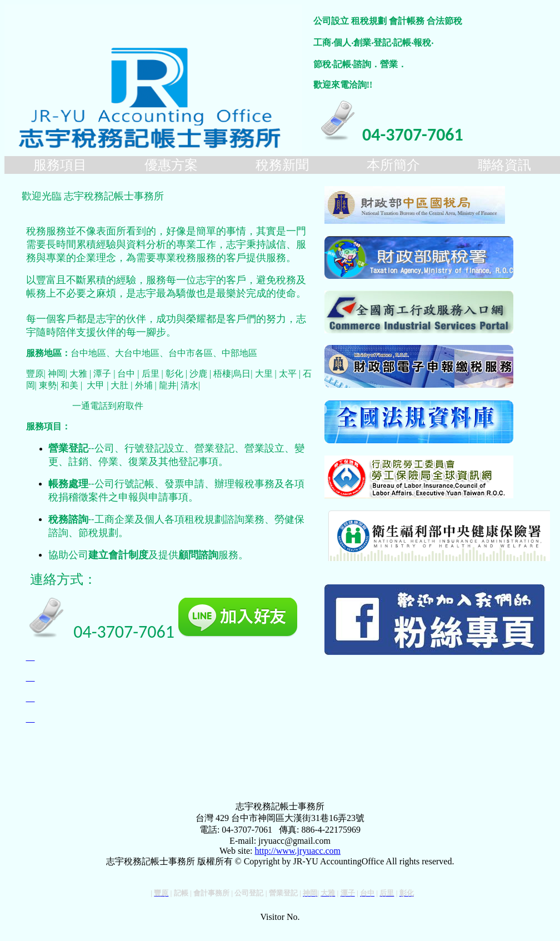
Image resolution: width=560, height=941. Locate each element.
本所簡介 (393, 165)
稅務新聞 (282, 165)
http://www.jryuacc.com (298, 851)
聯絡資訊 (504, 165)
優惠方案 (171, 165)
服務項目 (60, 165)
